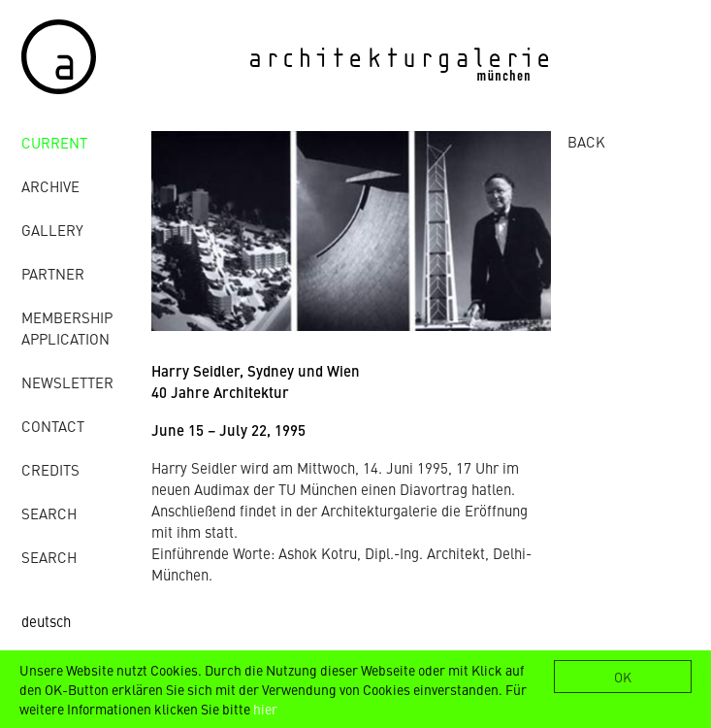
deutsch (46, 621)
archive (50, 186)
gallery (52, 230)
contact (53, 426)
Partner (53, 273)
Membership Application (67, 328)
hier (265, 709)
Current (54, 142)
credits (50, 469)
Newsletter (67, 382)
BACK (586, 141)
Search (49, 513)
